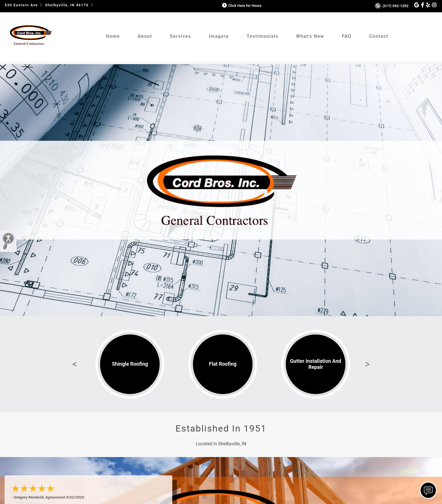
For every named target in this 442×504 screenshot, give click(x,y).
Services (181, 36)
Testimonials (262, 36)
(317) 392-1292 (392, 6)
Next (367, 364)
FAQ (347, 36)
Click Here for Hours (241, 6)
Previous (75, 364)
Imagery (219, 36)
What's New (310, 36)
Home (113, 36)
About (145, 36)
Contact (379, 36)
